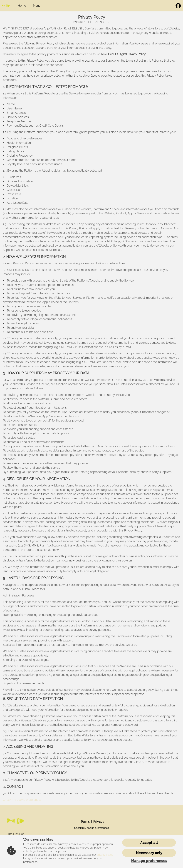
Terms (85, 821)
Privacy (99, 821)
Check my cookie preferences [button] (22, 800)
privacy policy (105, 855)
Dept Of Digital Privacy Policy (127, 54)
